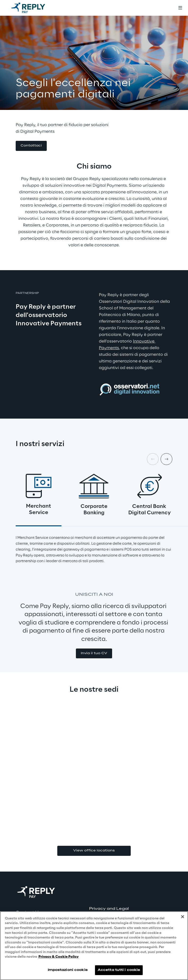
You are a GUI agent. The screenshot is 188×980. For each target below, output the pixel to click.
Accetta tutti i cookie (119, 970)
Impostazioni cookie (68, 970)
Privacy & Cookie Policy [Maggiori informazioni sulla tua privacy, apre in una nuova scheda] (59, 957)
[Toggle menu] (180, 8)
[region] (94, 946)
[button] (31, 146)
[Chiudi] (183, 917)
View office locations (94, 851)
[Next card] (166, 459)
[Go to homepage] (33, 8)
